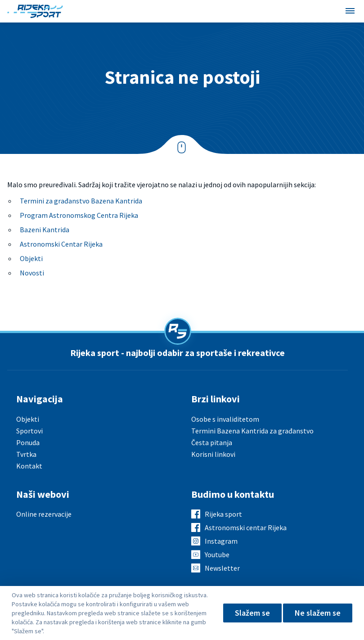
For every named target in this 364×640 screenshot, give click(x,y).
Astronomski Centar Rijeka (61, 244)
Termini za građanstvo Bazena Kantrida (81, 201)
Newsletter (222, 568)
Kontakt (29, 466)
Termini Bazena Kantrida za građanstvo (252, 431)
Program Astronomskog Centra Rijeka (79, 215)
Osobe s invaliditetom (225, 419)
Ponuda (28, 442)
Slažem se (252, 613)
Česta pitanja (212, 442)
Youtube (217, 554)
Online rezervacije (44, 514)
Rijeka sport (223, 514)
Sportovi (29, 431)
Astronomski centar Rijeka (246, 527)
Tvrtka (26, 454)
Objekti (31, 258)
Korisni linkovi (213, 454)
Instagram (221, 541)
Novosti (32, 273)
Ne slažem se (318, 613)
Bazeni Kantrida (45, 230)
